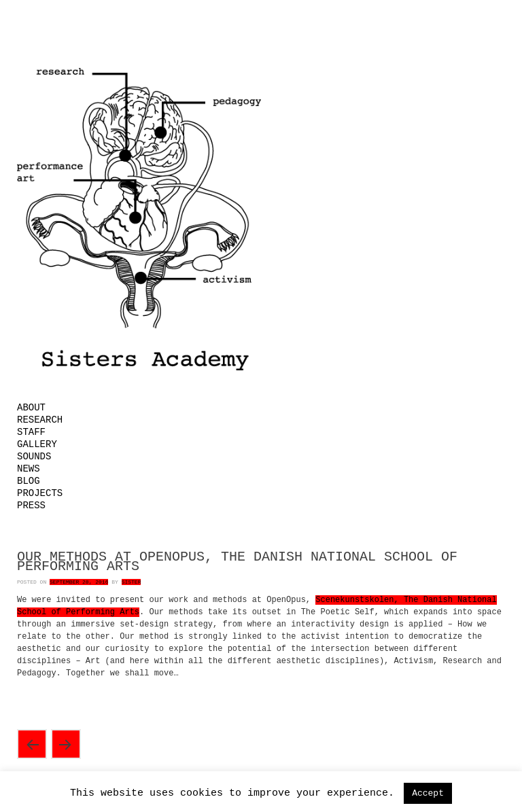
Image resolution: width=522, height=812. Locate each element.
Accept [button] (428, 793)
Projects (40, 493)
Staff (31, 432)
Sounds (34, 457)
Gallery (37, 444)
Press (31, 506)
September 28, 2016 (79, 582)
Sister (132, 582)
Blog (29, 481)
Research (40, 420)
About (31, 408)
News (29, 469)
